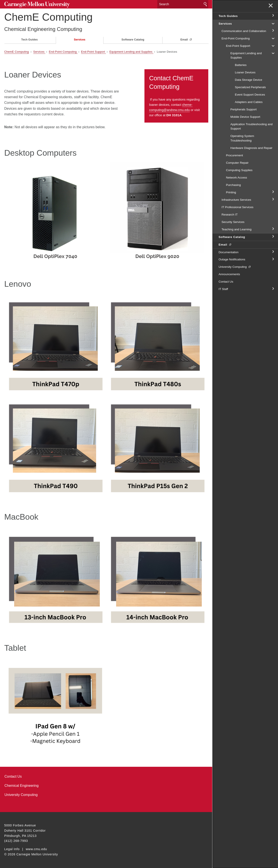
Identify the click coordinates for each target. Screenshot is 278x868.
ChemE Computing (49, 17)
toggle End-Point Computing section (273, 38)
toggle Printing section (273, 192)
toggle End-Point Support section (273, 46)
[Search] (183, 4)
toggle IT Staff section (273, 289)
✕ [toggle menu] (271, 6)
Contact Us (13, 776)
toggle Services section (273, 23)
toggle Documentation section (273, 252)
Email (185, 40)
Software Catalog (133, 40)
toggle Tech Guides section (273, 16)
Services (80, 40)
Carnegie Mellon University (37, 5)
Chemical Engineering (22, 786)
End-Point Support (93, 52)
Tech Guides (29, 40)
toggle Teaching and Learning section (273, 229)
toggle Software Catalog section (273, 237)
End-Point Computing (63, 52)
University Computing (21, 795)
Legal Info (12, 849)
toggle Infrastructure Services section (273, 199)
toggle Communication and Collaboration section (273, 31)
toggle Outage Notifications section (273, 259)
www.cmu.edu (36, 849)
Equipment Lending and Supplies (131, 52)
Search (205, 4)
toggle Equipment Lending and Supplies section (273, 53)
